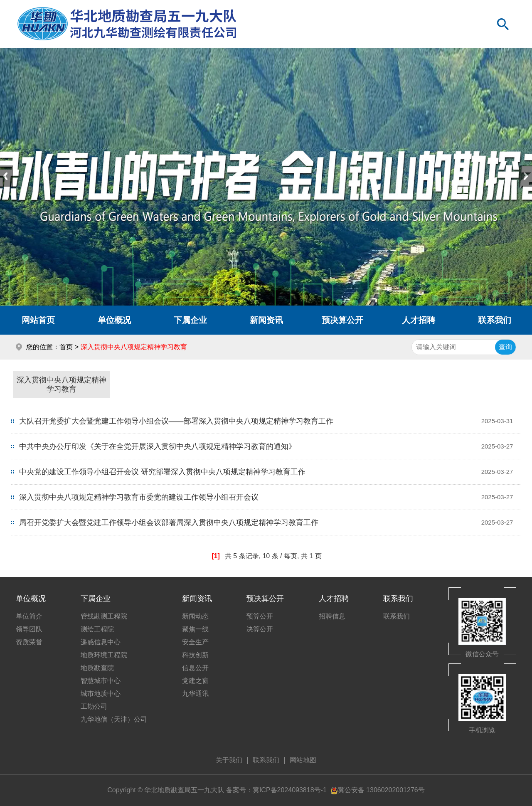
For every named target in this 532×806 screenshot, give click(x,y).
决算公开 (260, 629)
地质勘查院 (97, 668)
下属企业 (190, 320)
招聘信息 (332, 616)
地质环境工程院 (104, 655)
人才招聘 (419, 320)
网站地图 (303, 760)
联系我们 (398, 599)
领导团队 (29, 629)
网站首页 (38, 320)
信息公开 (195, 668)
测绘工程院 (97, 629)
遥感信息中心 (101, 642)
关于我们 (229, 760)
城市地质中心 (101, 694)
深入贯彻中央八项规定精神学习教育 (62, 385)
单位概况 (114, 320)
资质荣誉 (29, 642)
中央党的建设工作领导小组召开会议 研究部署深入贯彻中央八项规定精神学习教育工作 (162, 472)
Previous (6, 176)
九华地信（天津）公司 (114, 719)
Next (526, 176)
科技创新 (195, 655)
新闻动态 (195, 616)
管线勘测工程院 (104, 616)
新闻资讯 (266, 320)
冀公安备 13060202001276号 (381, 790)
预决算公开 (342, 320)
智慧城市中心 (101, 681)
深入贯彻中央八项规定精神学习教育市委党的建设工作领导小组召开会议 (139, 497)
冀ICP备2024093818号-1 (290, 790)
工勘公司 (94, 706)
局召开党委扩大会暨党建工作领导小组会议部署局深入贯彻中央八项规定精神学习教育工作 (169, 523)
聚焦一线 (195, 629)
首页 (66, 347)
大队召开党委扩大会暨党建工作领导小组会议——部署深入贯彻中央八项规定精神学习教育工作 (176, 421)
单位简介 (29, 616)
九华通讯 (195, 694)
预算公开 (260, 616)
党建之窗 (195, 681)
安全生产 (195, 642)
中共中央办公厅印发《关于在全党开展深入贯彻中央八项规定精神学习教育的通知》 (158, 446)
